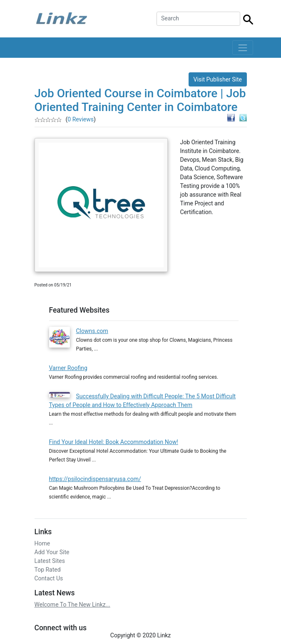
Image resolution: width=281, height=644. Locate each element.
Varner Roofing (68, 368)
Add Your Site (52, 552)
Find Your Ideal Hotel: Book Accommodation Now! (114, 442)
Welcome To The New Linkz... (72, 605)
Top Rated (48, 570)
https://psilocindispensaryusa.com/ (95, 479)
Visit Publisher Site (218, 79)
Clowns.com (92, 331)
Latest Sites (50, 561)
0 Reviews (81, 119)
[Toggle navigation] (242, 48)
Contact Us (49, 578)
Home (42, 543)
